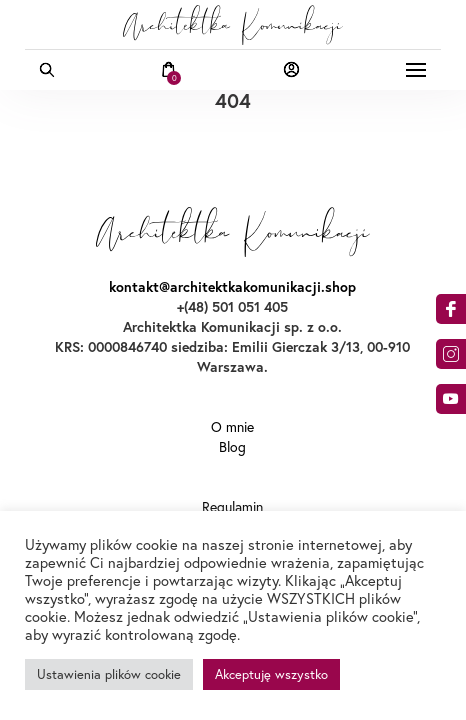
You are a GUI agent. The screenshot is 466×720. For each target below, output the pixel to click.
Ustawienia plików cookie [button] (109, 674)
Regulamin (232, 507)
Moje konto (291, 70)
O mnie (232, 427)
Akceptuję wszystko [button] (271, 674)
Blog (232, 447)
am (451, 354)
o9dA (451, 399)
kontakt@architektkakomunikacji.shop (232, 287)
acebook (451, 309)
